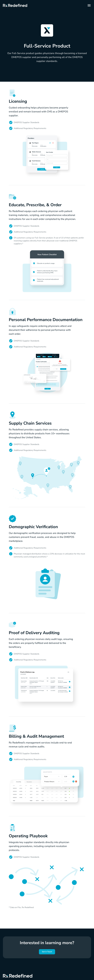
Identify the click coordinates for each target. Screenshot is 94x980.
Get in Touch (47, 952)
